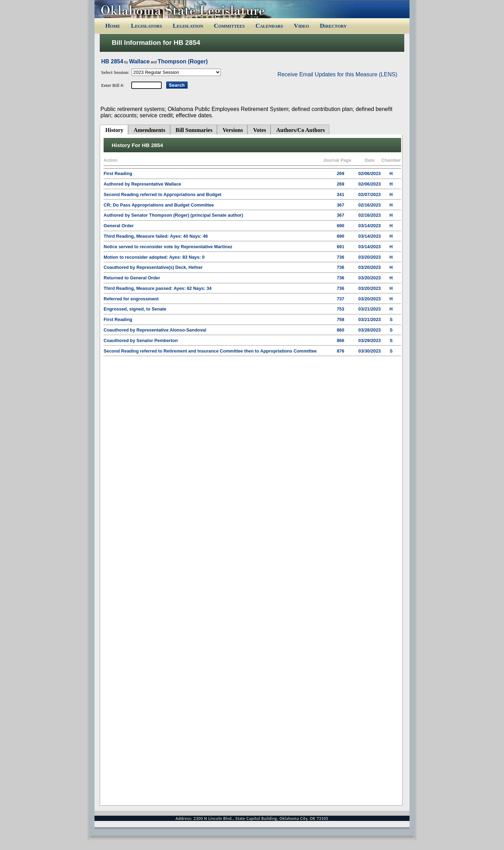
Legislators (146, 26)
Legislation (188, 26)
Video (301, 26)
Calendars (269, 26)
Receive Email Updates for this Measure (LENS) (337, 74)
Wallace (139, 61)
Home (113, 26)
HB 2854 (112, 61)
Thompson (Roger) (183, 61)
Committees (229, 26)
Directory (333, 26)
